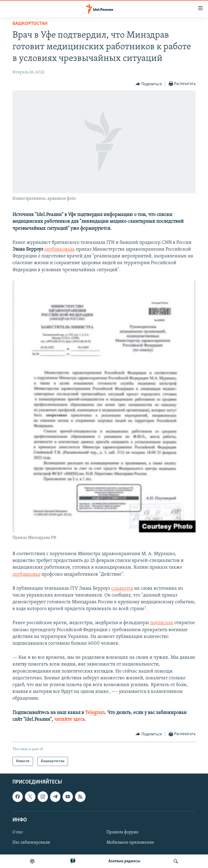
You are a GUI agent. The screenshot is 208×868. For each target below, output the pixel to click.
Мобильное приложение (130, 843)
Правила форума (122, 832)
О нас (18, 832)
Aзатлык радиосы (124, 861)
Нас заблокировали (31, 843)
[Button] (149, 84)
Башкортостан (30, 24)
